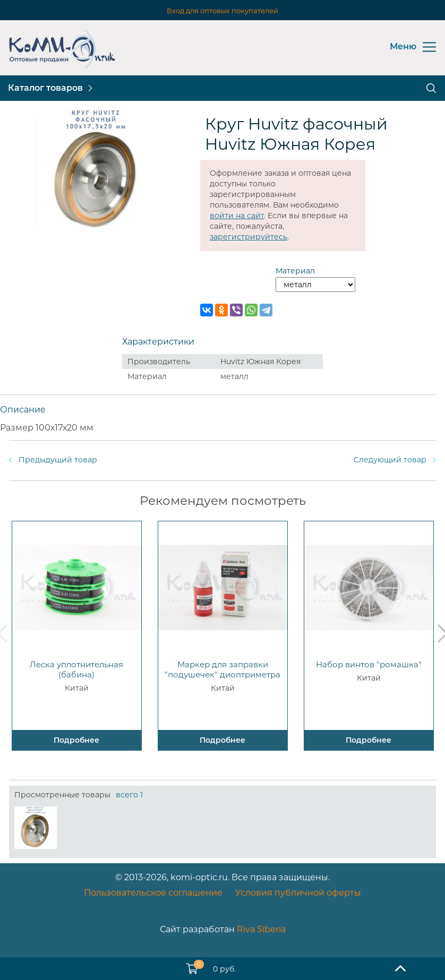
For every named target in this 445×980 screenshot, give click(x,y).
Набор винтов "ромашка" (369, 664)
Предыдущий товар (58, 460)
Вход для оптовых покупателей (222, 11)
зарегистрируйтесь (249, 237)
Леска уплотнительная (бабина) (76, 669)
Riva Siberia (261, 929)
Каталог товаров (45, 88)
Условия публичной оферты (298, 893)
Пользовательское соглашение (153, 893)
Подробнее (76, 740)
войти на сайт (237, 216)
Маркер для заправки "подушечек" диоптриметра (222, 669)
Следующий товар (390, 460)
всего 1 (129, 795)
